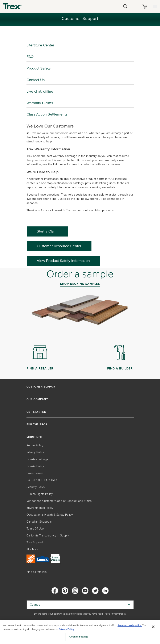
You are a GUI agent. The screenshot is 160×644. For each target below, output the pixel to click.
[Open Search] (125, 6)
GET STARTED (36, 412)
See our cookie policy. (130, 625)
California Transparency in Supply (48, 536)
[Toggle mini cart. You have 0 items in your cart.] (146, 6)
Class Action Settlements (47, 114)
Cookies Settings (37, 459)
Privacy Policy (35, 452)
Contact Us (36, 80)
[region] (80, 632)
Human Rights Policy (40, 494)
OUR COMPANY (37, 399)
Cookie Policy (35, 466)
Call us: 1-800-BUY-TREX (42, 480)
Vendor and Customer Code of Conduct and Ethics (59, 501)
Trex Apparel (35, 542)
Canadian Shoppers (39, 522)
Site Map (32, 549)
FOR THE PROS (37, 425)
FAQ (30, 57)
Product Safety (39, 68)
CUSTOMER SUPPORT (42, 387)
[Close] (153, 627)
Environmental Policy (40, 508)
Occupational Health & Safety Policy (50, 515)
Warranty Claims (40, 103)
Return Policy (35, 445)
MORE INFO (34, 437)
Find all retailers (36, 572)
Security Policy (36, 487)
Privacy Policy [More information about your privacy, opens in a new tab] (67, 629)
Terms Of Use (35, 529)
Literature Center (40, 45)
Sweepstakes (35, 473)
